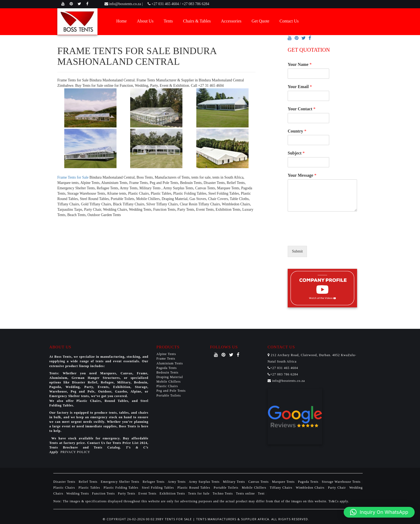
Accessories (231, 21)
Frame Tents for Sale (73, 177)
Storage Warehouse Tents (342, 482)
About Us (145, 21)
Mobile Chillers (169, 382)
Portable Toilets (169, 395)
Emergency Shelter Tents (121, 482)
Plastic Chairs (167, 386)
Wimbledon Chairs (311, 488)
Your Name (300, 64)
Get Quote (260, 21)
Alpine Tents (166, 354)
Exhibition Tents (173, 493)
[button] (379, 512)
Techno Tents (223, 493)
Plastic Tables (90, 488)
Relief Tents (89, 482)
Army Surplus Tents (205, 482)
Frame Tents (166, 359)
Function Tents (104, 493)
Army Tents (177, 482)
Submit (297, 251)
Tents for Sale (199, 493)
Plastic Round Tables (194, 488)
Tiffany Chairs (282, 488)
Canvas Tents (259, 482)
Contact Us (289, 21)
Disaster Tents (65, 482)
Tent (261, 493)
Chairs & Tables (197, 21)
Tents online (245, 493)
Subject (296, 153)
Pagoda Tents (167, 368)
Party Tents (127, 493)
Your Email (300, 87)
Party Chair (337, 488)
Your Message (302, 175)
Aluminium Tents (170, 363)
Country (297, 131)
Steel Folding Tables (159, 488)
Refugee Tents (154, 482)
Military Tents (235, 482)
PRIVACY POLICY (75, 452)
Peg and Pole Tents (171, 391)
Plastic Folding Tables (122, 488)
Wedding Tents (78, 493)
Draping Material (170, 377)
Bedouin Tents (167, 372)
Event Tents (148, 493)
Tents (168, 21)
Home (121, 21)
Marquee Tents (284, 482)
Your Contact (302, 109)
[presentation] (328, 237)
